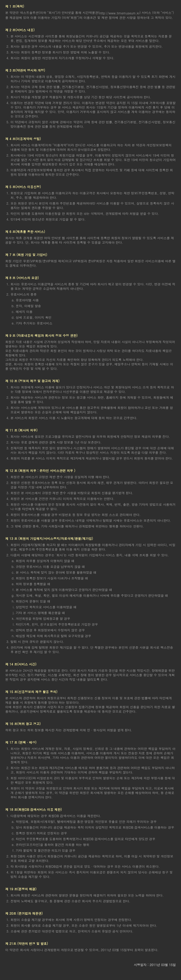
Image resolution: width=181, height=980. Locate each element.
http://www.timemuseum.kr (120, 13)
